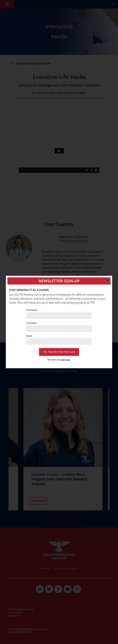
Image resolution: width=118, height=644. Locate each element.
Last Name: (32, 323)
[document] (59, 322)
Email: (29, 336)
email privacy (66, 360)
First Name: (32, 310)
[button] (108, 280)
